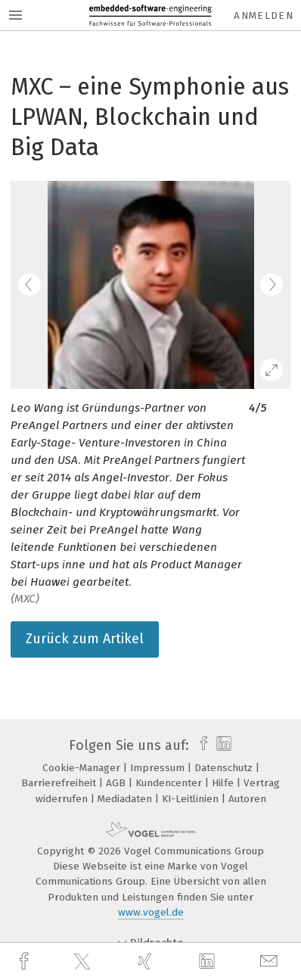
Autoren (247, 799)
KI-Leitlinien (192, 799)
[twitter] (84, 962)
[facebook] (26, 961)
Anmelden (264, 16)
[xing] (147, 961)
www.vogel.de (151, 912)
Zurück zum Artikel (85, 639)
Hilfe (224, 783)
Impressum (159, 768)
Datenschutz (225, 768)
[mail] (271, 961)
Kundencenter (170, 783)
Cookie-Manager (83, 768)
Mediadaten (126, 799)
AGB (117, 783)
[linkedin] (209, 962)
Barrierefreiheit (60, 783)
